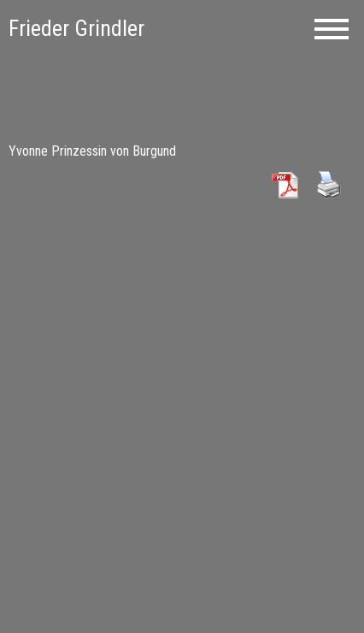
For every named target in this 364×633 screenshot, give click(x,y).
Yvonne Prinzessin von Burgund (92, 151)
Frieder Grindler (76, 28)
